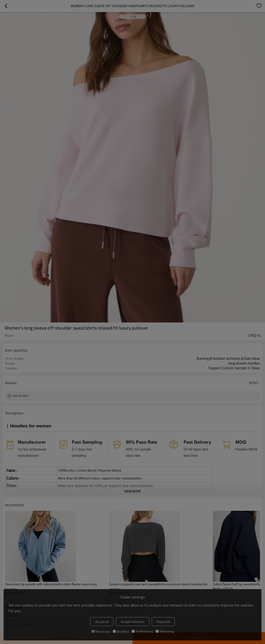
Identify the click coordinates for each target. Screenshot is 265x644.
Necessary (101, 631)
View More (132, 491)
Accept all (102, 622)
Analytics (121, 631)
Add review (20, 396)
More (253, 383)
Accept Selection (133, 622)
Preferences (142, 631)
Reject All (163, 622)
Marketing (165, 631)
